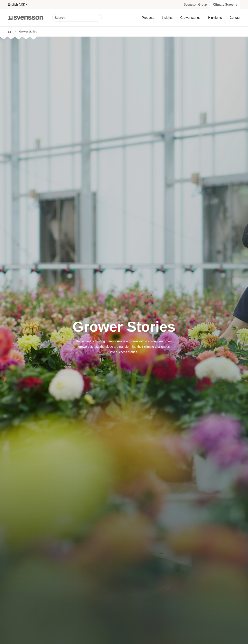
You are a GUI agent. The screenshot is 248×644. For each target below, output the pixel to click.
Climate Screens (225, 5)
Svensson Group (195, 5)
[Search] (77, 18)
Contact (235, 18)
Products (148, 18)
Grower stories (190, 18)
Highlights (215, 18)
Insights (167, 18)
